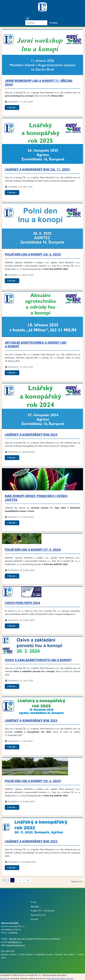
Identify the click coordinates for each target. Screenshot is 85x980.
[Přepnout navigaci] (28, 19)
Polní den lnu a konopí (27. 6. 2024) (33, 550)
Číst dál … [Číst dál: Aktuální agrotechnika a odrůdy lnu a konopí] (12, 373)
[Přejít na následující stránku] (24, 880)
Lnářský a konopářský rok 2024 (31, 435)
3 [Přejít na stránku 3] (20, 880)
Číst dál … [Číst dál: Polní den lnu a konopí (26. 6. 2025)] (12, 281)
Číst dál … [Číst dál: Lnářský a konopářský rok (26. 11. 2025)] (12, 193)
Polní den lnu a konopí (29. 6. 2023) (33, 781)
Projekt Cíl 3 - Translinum (42, 911)
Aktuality (35, 906)
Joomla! (4, 978)
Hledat (53, 23)
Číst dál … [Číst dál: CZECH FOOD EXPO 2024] (12, 626)
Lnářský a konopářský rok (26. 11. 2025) (37, 170)
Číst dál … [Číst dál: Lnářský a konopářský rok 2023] (12, 747)
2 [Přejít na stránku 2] (16, 880)
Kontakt (34, 919)
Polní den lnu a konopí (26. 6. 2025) (33, 254)
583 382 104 (15, 939)
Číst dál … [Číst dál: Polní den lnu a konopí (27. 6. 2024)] (12, 576)
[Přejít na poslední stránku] (28, 880)
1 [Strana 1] (12, 880)
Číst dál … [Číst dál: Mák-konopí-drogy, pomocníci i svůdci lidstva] (12, 523)
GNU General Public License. (60, 978)
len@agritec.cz (15, 942)
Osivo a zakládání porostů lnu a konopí (38, 660)
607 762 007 (27, 939)
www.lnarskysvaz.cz (16, 945)
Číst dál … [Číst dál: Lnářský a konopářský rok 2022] (12, 868)
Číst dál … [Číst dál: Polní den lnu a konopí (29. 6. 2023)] (12, 807)
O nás (33, 902)
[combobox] (36, 23)
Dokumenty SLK (38, 915)
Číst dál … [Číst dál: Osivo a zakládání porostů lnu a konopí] (12, 686)
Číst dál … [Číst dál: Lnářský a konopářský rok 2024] (12, 458)
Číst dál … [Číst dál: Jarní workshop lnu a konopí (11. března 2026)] (12, 108)
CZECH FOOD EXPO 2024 (22, 603)
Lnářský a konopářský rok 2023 (31, 721)
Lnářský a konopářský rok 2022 (31, 841)
